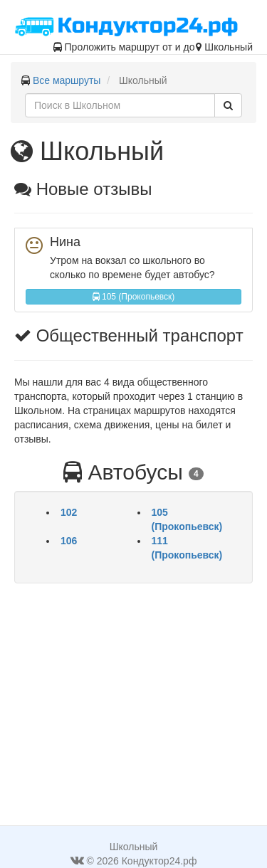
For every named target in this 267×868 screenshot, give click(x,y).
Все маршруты (67, 80)
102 (69, 512)
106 (69, 541)
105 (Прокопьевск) (134, 297)
